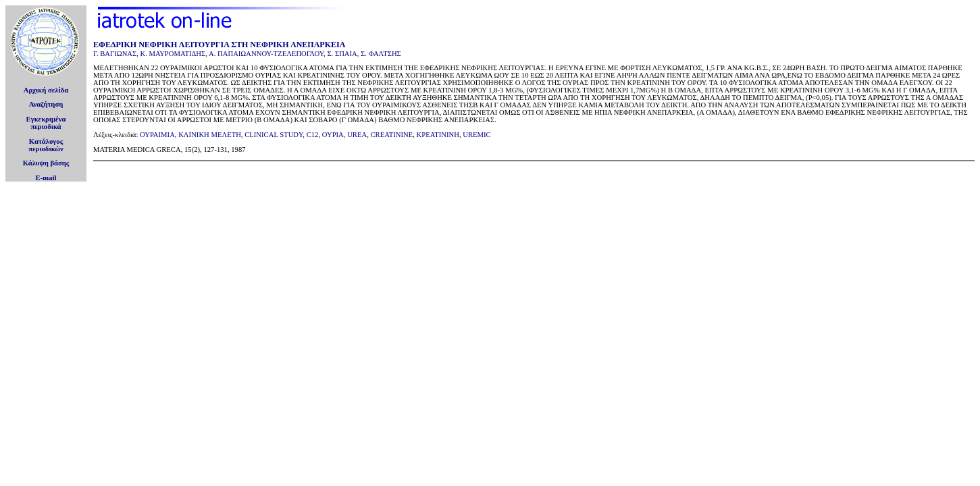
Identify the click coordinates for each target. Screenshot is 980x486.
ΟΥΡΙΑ (333, 135)
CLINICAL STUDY (274, 135)
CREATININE (391, 135)
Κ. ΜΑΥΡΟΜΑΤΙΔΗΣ (173, 54)
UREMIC (476, 135)
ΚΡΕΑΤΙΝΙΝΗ (438, 135)
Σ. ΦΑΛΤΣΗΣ (381, 54)
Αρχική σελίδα (46, 90)
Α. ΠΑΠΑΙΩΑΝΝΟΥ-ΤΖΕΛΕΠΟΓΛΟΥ (266, 54)
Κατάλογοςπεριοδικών (46, 145)
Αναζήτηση (46, 104)
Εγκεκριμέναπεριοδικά (46, 123)
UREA (357, 135)
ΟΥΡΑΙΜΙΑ (157, 135)
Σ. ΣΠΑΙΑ (342, 54)
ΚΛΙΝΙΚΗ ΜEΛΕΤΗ (210, 135)
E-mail (46, 178)
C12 (313, 135)
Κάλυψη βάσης (46, 163)
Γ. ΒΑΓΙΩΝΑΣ (115, 54)
